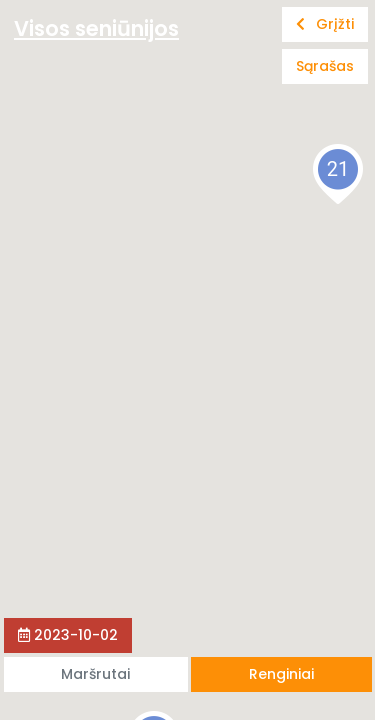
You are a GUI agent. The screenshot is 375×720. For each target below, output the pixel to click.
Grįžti (325, 24)
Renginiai (281, 674)
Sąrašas (325, 66)
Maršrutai (95, 674)
